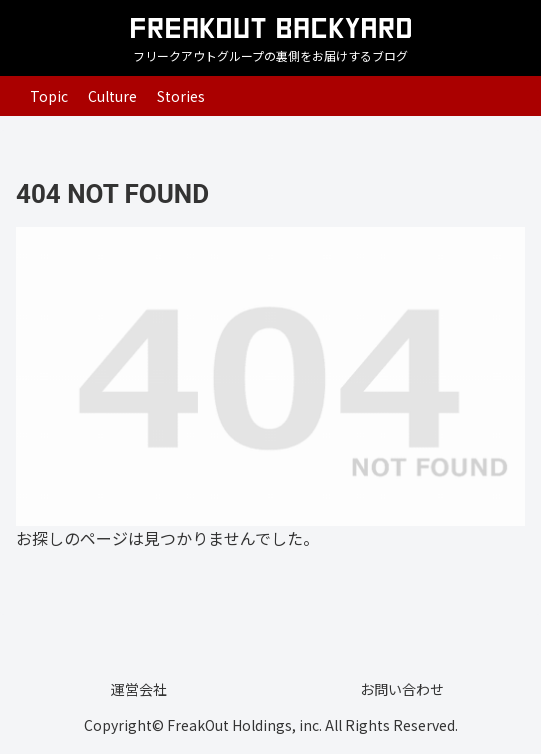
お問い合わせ (402, 689)
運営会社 (139, 689)
